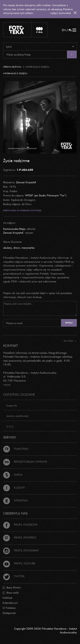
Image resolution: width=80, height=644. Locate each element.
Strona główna (12, 67)
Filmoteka (16, 449)
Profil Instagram (21, 550)
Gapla (13, 475)
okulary (7, 248)
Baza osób (11, 593)
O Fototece (9, 608)
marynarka (28, 248)
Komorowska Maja (14, 229)
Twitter (14, 576)
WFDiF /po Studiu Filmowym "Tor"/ (46, 195)
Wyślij (69, 323)
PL (70, 30)
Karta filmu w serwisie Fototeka (22, 210)
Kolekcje (7, 598)
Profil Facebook (20, 525)
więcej (7, 384)
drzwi (17, 248)
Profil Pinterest (20, 537)
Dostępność (9, 613)
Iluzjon (14, 487)
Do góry (70, 341)
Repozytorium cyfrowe (25, 462)
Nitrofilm (15, 500)
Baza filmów (12, 588)
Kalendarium (10, 603)
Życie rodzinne (16, 160)
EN (64, 30)
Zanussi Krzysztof (26, 182)
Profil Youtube (19, 563)
